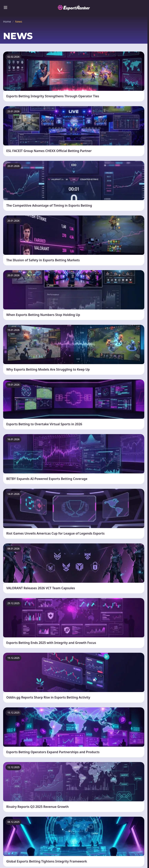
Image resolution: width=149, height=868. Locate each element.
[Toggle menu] (5, 7)
